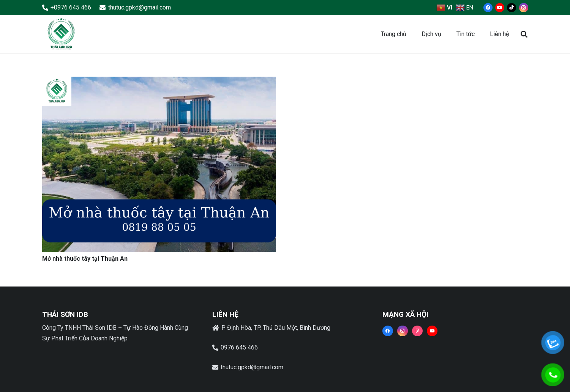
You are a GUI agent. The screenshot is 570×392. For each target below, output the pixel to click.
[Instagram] (524, 8)
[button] (524, 34)
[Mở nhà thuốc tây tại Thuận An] (159, 82)
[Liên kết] (61, 34)
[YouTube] (500, 8)
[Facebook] (488, 8)
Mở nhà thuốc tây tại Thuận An (85, 259)
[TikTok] (512, 8)
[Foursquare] (417, 331)
